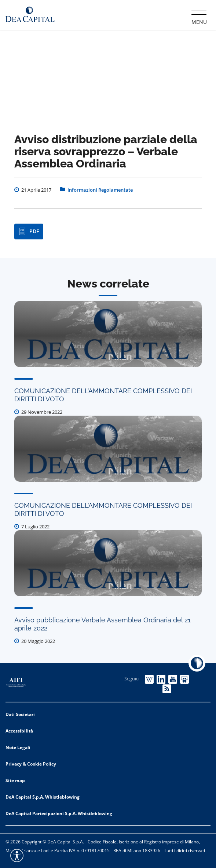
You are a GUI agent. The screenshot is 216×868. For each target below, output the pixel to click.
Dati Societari (20, 714)
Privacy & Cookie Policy (31, 764)
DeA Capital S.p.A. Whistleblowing (43, 797)
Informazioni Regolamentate (100, 190)
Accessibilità (19, 731)
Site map (15, 780)
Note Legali (18, 747)
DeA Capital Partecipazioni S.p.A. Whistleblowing (59, 813)
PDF (29, 231)
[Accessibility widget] (17, 856)
